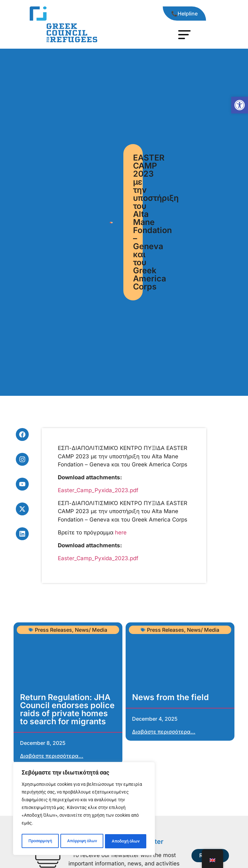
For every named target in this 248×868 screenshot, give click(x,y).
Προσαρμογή (40, 841)
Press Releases (53, 630)
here (121, 532)
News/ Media (91, 630)
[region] (84, 810)
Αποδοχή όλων (126, 841)
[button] (240, 105)
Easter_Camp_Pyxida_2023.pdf (98, 490)
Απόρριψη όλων (82, 841)
